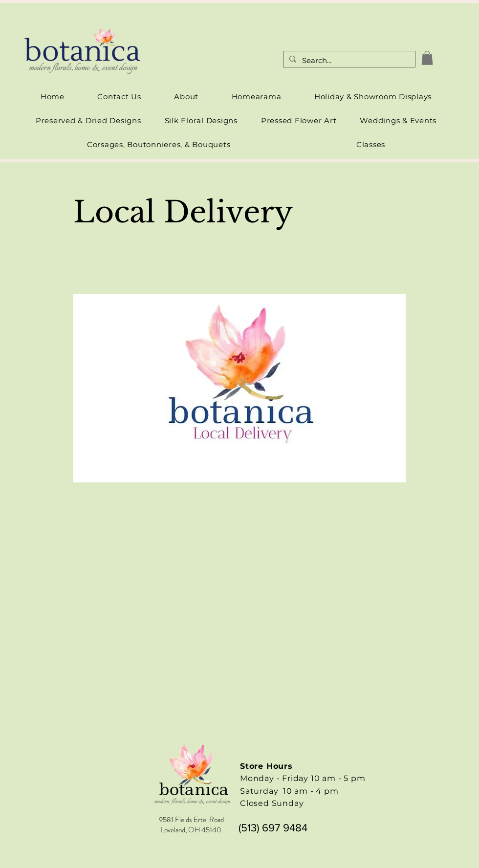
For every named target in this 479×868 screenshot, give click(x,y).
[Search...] (348, 61)
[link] (427, 58)
